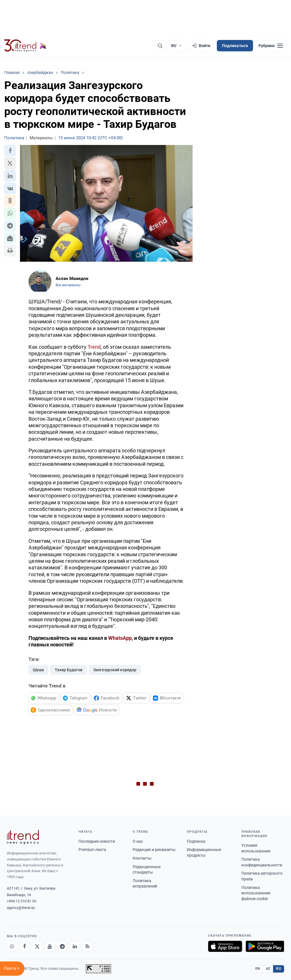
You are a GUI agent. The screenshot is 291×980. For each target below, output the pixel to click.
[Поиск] (160, 46)
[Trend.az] (25, 46)
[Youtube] (50, 946)
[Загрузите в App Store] (225, 946)
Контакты (142, 858)
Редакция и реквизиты (154, 850)
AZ (268, 969)
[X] (37, 946)
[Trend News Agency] (23, 837)
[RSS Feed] (87, 946)
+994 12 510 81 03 (22, 901)
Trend (94, 347)
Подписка (196, 841)
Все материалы (68, 285)
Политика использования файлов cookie (256, 893)
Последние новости (97, 841)
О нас (138, 841)
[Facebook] (25, 946)
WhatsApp (120, 638)
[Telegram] (62, 946)
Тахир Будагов (69, 670)
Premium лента (92, 850)
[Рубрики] (271, 46)
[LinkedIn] (75, 946)
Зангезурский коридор (115, 670)
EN (258, 969)
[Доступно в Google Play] (265, 946)
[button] (10, 151)
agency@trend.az (21, 908)
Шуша (38, 670)
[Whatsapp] (12, 946)
